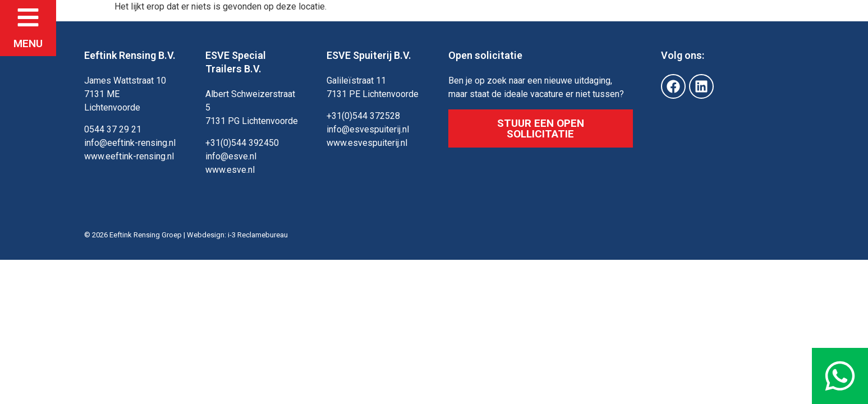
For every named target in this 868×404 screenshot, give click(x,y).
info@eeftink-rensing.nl (130, 143)
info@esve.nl (231, 156)
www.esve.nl (230, 170)
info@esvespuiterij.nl (368, 129)
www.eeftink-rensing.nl (129, 156)
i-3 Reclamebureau (258, 235)
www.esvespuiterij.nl (367, 143)
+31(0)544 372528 (363, 116)
